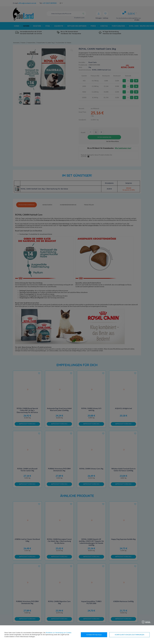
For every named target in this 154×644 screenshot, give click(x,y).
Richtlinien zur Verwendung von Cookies (59, 633)
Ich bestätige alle (136, 635)
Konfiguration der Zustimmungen (101, 635)
